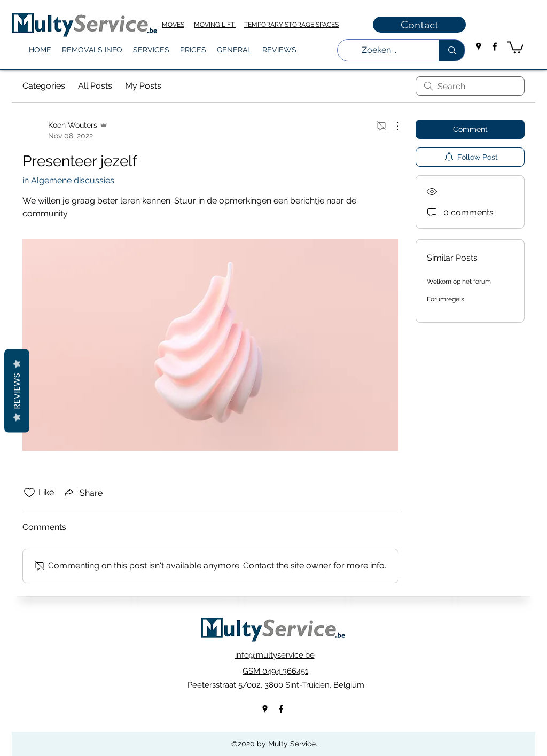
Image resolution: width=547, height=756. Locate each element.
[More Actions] (392, 126)
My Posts (143, 86)
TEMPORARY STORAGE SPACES (291, 25)
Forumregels (446, 299)
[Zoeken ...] (380, 50)
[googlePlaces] (479, 46)
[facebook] (495, 46)
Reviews (17, 391)
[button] (92, 50)
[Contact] (419, 25)
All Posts (95, 86)
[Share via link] (83, 493)
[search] (470, 86)
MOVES (173, 25)
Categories (44, 86)
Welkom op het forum (459, 282)
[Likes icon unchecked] (29, 493)
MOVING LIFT (215, 25)
